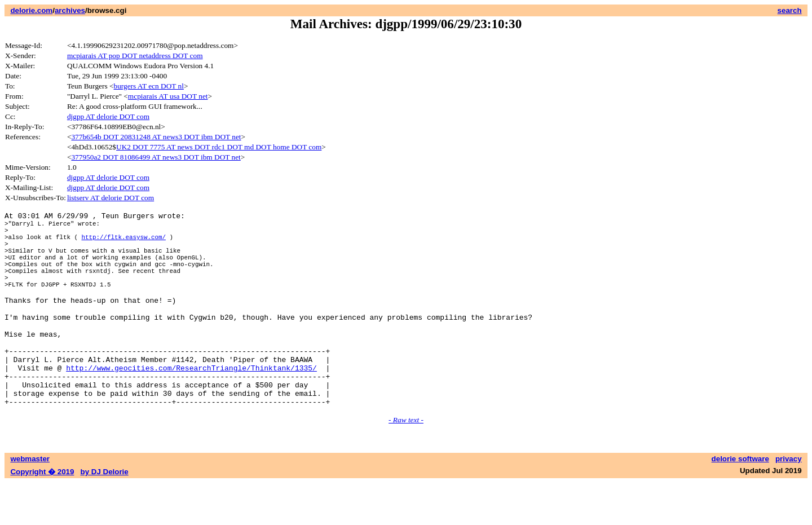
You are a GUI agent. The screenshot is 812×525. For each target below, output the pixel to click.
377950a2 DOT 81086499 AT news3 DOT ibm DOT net (156, 157)
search (790, 10)
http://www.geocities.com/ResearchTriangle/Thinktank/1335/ (191, 403)
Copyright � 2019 (42, 514)
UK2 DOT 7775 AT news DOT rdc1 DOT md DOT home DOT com (219, 147)
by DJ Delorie (105, 514)
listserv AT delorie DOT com (111, 198)
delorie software (740, 501)
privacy (789, 501)
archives (70, 10)
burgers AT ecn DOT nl (149, 86)
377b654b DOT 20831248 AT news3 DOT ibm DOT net (156, 137)
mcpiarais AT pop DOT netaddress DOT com (135, 56)
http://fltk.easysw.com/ (123, 243)
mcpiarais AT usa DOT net (168, 96)
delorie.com (31, 10)
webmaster (30, 501)
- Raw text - (406, 462)
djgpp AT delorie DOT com (108, 116)
